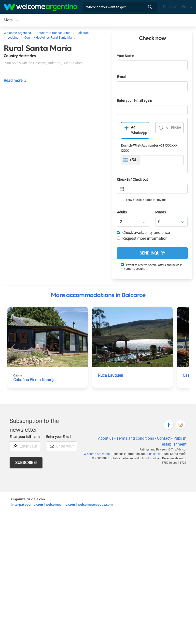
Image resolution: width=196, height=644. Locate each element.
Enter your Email (59, 438)
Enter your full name (25, 438)
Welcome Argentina (97, 455)
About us (106, 439)
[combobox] (131, 161)
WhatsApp (139, 134)
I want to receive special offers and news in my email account (152, 268)
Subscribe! (26, 464)
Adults (122, 213)
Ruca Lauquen (111, 376)
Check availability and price (143, 233)
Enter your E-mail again (134, 102)
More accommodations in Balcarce (98, 296)
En (184, 7)
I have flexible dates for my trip (144, 201)
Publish (169, 7)
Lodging (35, 21)
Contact (164, 439)
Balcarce (11, 21)
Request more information (142, 239)
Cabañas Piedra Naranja (34, 381)
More (62, 21)
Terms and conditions (135, 439)
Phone (175, 128)
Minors (161, 213)
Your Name (125, 57)
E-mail (122, 78)
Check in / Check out (132, 181)
